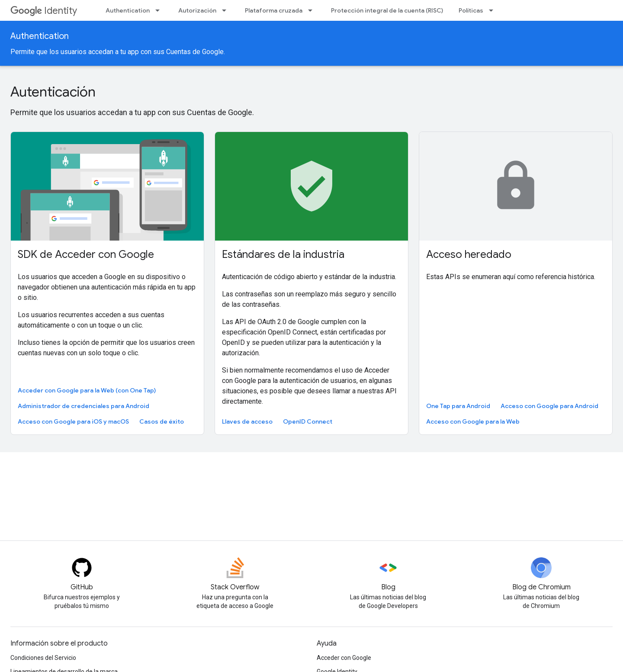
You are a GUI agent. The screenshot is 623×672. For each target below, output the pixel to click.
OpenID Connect (308, 421)
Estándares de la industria (283, 254)
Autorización (197, 10)
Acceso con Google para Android (549, 406)
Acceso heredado (469, 254)
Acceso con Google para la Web (473, 421)
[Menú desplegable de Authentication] (160, 10)
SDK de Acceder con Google (86, 254)
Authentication (128, 10)
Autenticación (53, 92)
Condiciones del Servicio (43, 658)
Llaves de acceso (247, 421)
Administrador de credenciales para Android (83, 406)
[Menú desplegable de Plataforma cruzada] (313, 10)
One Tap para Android (458, 406)
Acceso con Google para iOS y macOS (73, 421)
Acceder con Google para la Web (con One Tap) (87, 390)
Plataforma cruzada (274, 10)
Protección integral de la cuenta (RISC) (387, 10)
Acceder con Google (344, 658)
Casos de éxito (162, 421)
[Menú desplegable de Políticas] (494, 10)
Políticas (471, 10)
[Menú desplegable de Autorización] (227, 10)
